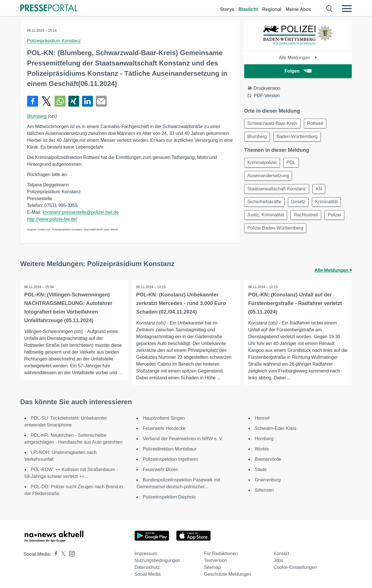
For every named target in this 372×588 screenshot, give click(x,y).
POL (293, 164)
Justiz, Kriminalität (266, 219)
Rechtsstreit (308, 219)
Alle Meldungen (298, 58)
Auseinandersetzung (269, 178)
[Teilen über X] (46, 101)
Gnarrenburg (268, 480)
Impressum (146, 554)
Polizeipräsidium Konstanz (54, 41)
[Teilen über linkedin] (87, 101)
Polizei (337, 219)
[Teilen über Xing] (74, 101)
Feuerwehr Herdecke (164, 428)
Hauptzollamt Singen (164, 418)
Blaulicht (248, 9)
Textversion (215, 560)
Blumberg (37, 116)
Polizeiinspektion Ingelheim (170, 459)
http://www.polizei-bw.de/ (52, 219)
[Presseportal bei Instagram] (70, 553)
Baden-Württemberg (299, 137)
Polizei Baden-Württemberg (276, 233)
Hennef (262, 418)
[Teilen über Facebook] (33, 101)
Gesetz (300, 205)
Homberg (264, 439)
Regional (272, 9)
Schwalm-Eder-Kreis (276, 428)
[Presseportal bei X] (62, 554)
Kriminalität (330, 205)
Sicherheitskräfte (265, 205)
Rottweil (317, 124)
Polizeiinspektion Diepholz (169, 497)
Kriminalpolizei (263, 164)
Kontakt (281, 554)
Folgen (298, 71)
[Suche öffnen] (330, 9)
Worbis (262, 449)
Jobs (278, 560)
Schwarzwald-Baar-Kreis (273, 124)
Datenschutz (147, 567)
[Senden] (101, 101)
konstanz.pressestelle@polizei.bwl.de (81, 212)
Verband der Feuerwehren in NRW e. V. (183, 439)
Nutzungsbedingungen (157, 560)
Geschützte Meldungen (227, 574)
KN (321, 191)
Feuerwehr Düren (161, 470)
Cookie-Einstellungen (295, 567)
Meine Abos (298, 9)
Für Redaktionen (221, 554)
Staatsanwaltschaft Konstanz (277, 191)
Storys (227, 9)
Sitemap (212, 567)
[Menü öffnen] (347, 9)
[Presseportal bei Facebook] (54, 554)
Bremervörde (268, 459)
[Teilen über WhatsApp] (60, 101)
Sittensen (264, 490)
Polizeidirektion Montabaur (170, 449)
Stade (261, 470)
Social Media (148, 574)
